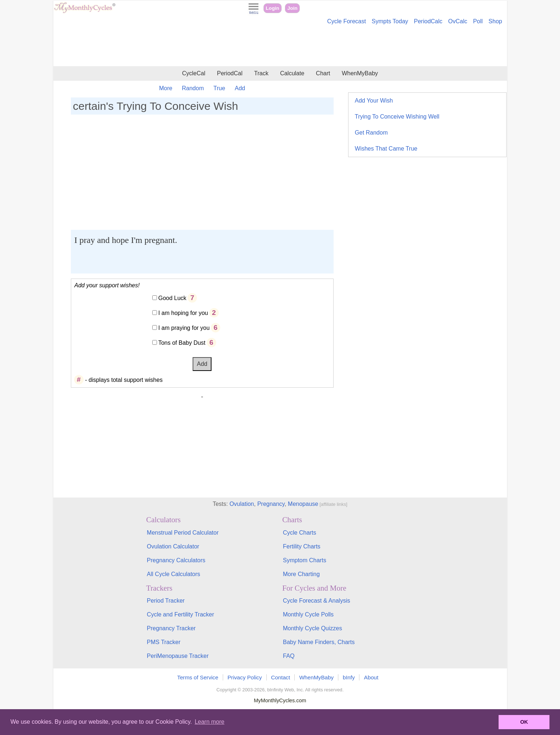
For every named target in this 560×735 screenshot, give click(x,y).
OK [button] (524, 722)
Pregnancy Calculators (176, 560)
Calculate (292, 73)
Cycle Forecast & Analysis (316, 601)
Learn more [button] (210, 722)
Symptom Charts (304, 560)
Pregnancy (271, 504)
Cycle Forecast (347, 21)
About (371, 677)
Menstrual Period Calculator (183, 533)
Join (293, 8)
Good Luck (172, 298)
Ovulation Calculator (173, 546)
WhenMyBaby (360, 73)
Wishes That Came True (386, 149)
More (166, 88)
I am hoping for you (183, 313)
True (219, 88)
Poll (478, 21)
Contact (281, 677)
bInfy (349, 677)
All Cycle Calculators (174, 574)
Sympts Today (390, 21)
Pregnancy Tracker (171, 628)
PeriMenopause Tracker (178, 656)
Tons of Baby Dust (182, 343)
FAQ (289, 656)
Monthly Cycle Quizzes (312, 628)
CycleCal (194, 73)
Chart (323, 73)
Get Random (371, 133)
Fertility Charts (301, 546)
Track (261, 73)
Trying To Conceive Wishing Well (397, 117)
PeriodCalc (428, 21)
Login (272, 8)
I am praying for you (184, 328)
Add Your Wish (374, 101)
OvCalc (458, 21)
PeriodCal (230, 73)
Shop (495, 21)
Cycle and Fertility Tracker (180, 614)
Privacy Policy (245, 677)
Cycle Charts (299, 533)
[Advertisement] (280, 47)
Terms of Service (198, 677)
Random (193, 88)
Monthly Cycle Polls (308, 614)
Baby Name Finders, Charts (319, 642)
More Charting (301, 574)
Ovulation (242, 504)
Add (240, 88)
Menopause (303, 504)
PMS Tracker (164, 642)
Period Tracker (166, 601)
